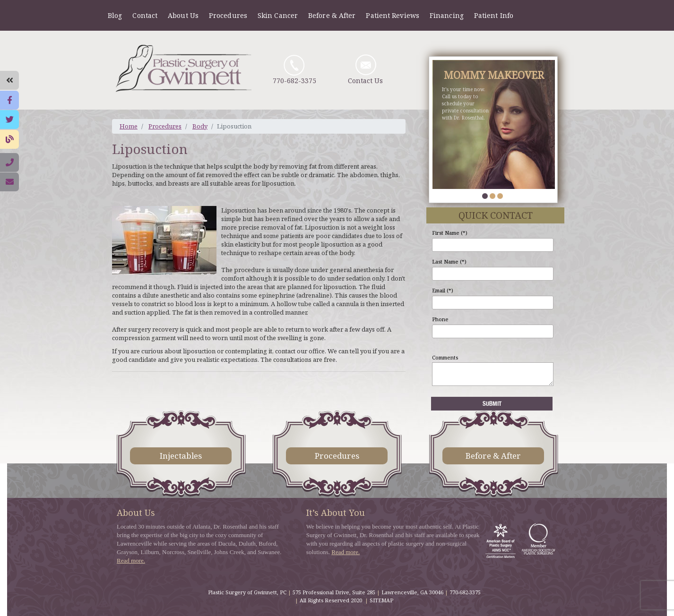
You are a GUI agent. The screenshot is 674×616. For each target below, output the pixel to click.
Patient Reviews (393, 15)
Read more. (131, 560)
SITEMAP (381, 600)
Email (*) (443, 290)
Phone (440, 319)
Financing (447, 15)
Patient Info (494, 15)
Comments (445, 357)
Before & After (332, 15)
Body (200, 126)
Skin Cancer (278, 15)
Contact (145, 15)
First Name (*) (450, 233)
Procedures (228, 15)
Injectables (181, 456)
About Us (183, 15)
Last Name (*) (449, 261)
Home (129, 126)
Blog (115, 15)
